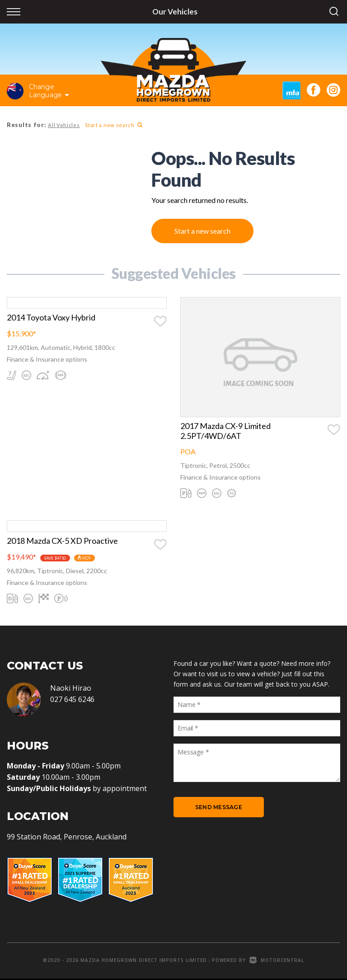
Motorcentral (277, 961)
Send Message (219, 809)
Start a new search (113, 125)
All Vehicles (63, 125)
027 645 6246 (72, 701)
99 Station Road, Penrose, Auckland (67, 838)
